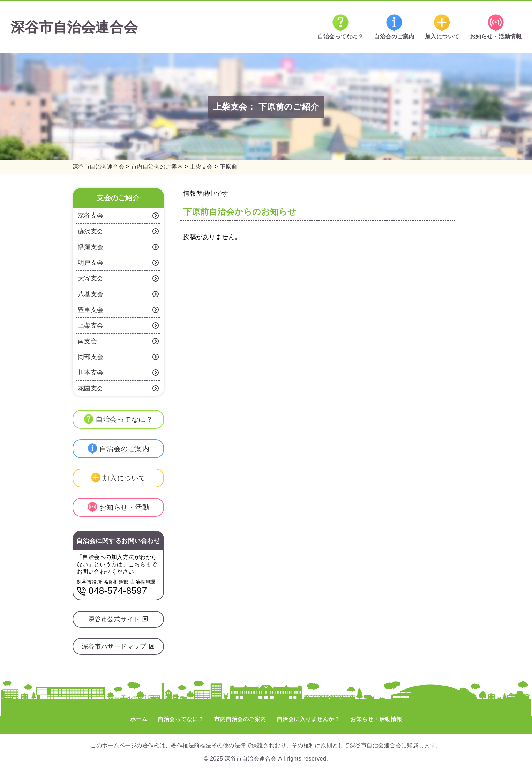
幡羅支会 (118, 247)
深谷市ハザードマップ (118, 646)
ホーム (139, 719)
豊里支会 (118, 310)
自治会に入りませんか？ (308, 719)
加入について (442, 27)
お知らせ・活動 (118, 507)
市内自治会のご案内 (240, 719)
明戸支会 (118, 263)
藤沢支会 (118, 231)
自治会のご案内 (394, 27)
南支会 (118, 341)
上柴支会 (118, 325)
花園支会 (118, 388)
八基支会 (118, 294)
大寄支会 (118, 278)
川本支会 (118, 373)
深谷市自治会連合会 (74, 27)
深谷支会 (118, 216)
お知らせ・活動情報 (496, 27)
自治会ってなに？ (340, 27)
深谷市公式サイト (118, 619)
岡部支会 (118, 357)
